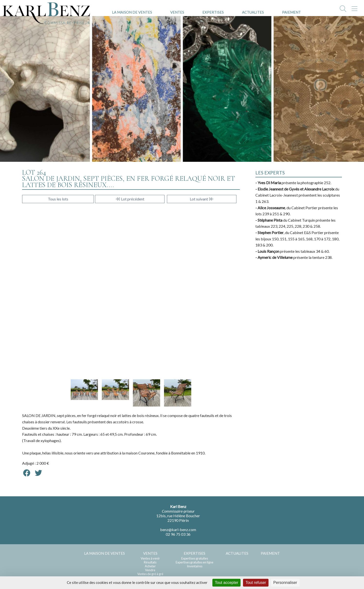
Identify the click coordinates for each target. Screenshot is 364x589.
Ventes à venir (150, 558)
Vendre (150, 570)
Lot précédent (130, 199)
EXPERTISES (213, 12)
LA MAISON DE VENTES (132, 12)
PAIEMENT (291, 12)
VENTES (177, 12)
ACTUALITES (253, 12)
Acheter (150, 566)
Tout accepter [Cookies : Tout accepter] (226, 583)
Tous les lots (58, 199)
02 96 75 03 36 (178, 534)
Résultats (150, 562)
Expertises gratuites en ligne (195, 562)
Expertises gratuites (195, 558)
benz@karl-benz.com (178, 530)
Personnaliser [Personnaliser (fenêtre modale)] (285, 583)
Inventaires (195, 566)
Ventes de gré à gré (150, 574)
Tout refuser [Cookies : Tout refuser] (256, 583)
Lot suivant (202, 199)
